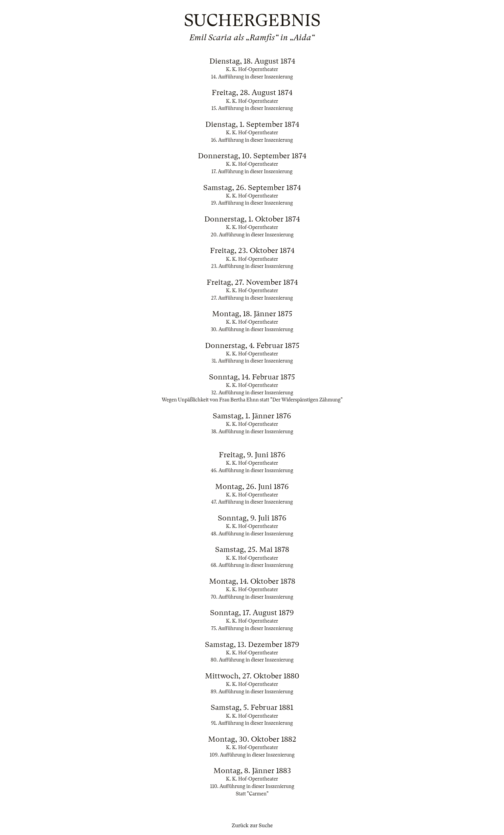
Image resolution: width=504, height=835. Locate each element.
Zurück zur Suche (252, 826)
